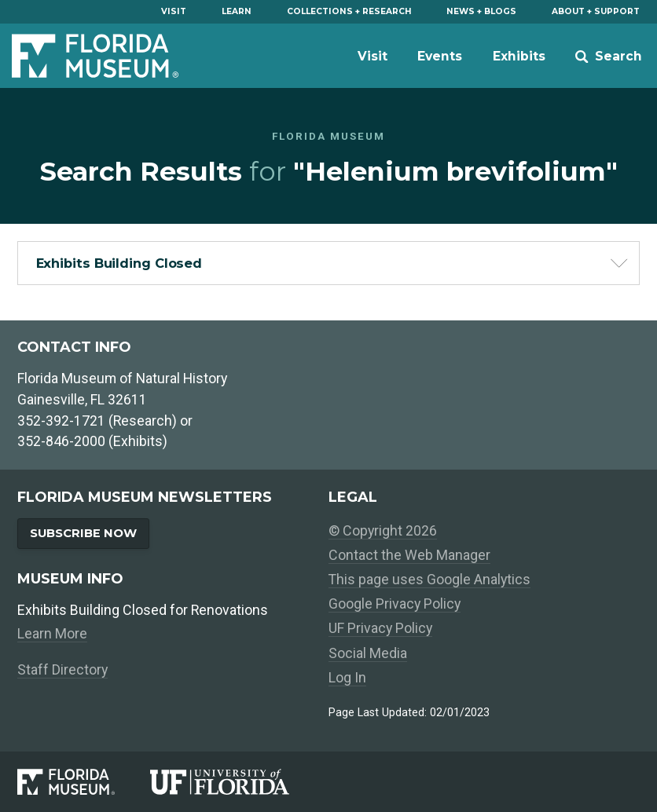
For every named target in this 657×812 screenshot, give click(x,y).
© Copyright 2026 (383, 530)
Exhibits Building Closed (119, 263)
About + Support (596, 11)
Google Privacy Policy (395, 604)
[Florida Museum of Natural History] (83, 782)
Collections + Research (349, 11)
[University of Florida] (237, 782)
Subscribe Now (83, 533)
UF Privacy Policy (380, 628)
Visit (174, 11)
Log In (347, 677)
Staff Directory (62, 669)
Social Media (368, 653)
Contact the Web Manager (409, 555)
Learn (237, 11)
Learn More (52, 633)
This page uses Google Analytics (429, 579)
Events (440, 56)
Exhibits (519, 56)
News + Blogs (481, 11)
